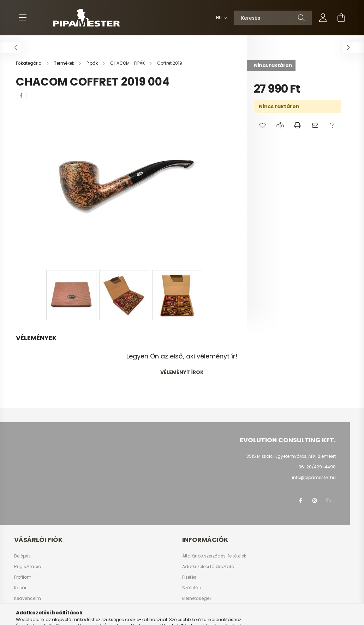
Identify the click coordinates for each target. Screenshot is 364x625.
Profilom (23, 577)
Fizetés (189, 577)
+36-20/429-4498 (316, 467)
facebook (300, 501)
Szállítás (192, 588)
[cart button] (341, 18)
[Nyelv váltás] (220, 18)
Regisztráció (28, 567)
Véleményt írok (182, 372)
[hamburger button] (23, 18)
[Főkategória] (29, 63)
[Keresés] (273, 18)
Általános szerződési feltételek (214, 556)
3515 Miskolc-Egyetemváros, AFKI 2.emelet (291, 456)
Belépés (22, 556)
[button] (262, 125)
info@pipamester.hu (314, 477)
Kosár (20, 588)
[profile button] (323, 18)
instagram (315, 501)
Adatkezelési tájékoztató (208, 567)
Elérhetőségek (197, 598)
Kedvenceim (28, 598)
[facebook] (21, 95)
